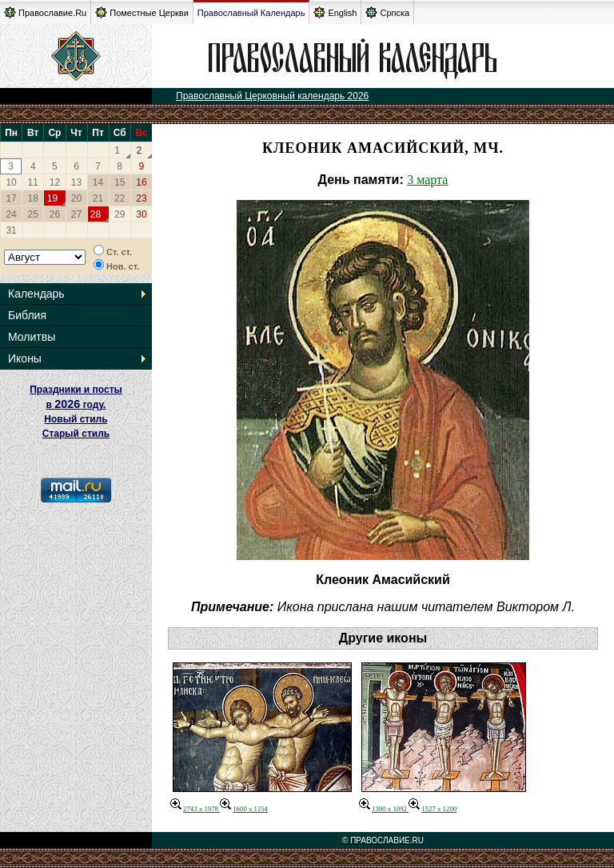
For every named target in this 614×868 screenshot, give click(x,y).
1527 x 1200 (433, 809)
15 (120, 182)
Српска (387, 12)
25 (33, 214)
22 (120, 198)
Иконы (25, 358)
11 (33, 182)
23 (141, 198)
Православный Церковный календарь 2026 (272, 96)
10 (11, 182)
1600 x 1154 (244, 809)
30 (141, 214)
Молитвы (32, 337)
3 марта (427, 180)
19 (52, 198)
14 (98, 182)
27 (76, 214)
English (335, 12)
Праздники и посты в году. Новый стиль (76, 404)
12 (55, 182)
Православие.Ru (45, 12)
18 (33, 198)
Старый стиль (76, 434)
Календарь (36, 294)
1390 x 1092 (384, 809)
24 (11, 214)
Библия (27, 315)
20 (76, 198)
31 (11, 230)
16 (141, 182)
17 (11, 198)
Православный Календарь (251, 13)
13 (76, 182)
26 (55, 214)
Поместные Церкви (142, 12)
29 (120, 214)
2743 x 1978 (195, 809)
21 (98, 198)
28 (96, 214)
